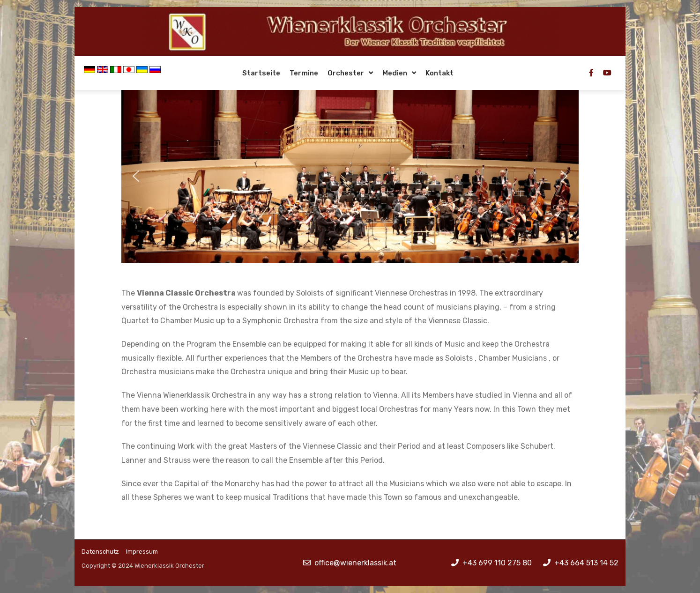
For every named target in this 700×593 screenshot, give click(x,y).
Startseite (261, 73)
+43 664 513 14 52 (586, 563)
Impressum (142, 552)
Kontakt (439, 73)
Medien (395, 73)
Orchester (346, 73)
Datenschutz (100, 552)
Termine (304, 73)
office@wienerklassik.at (355, 563)
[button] (136, 176)
